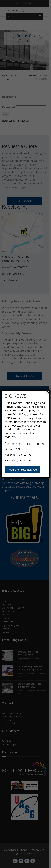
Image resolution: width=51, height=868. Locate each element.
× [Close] (49, 391)
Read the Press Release (22, 470)
